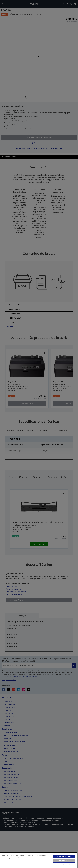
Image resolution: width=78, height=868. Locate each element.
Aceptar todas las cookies (64, 856)
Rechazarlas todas (64, 861)
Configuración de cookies (64, 865)
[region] (38, 860)
